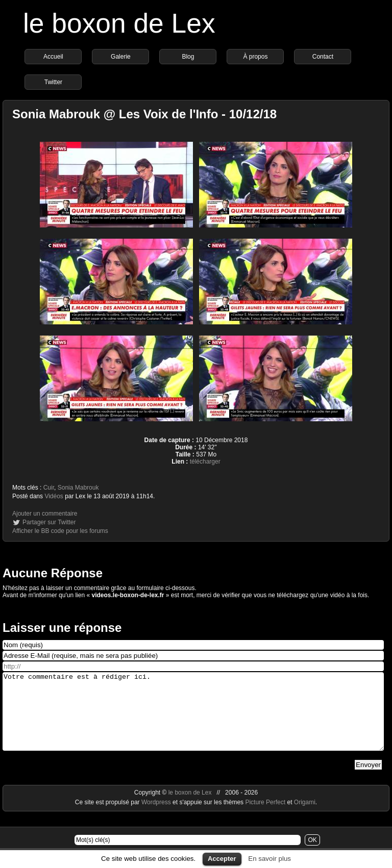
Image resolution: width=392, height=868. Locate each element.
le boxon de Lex (119, 23)
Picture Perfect (265, 818)
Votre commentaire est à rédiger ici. (193, 719)
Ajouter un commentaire (45, 514)
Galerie (121, 57)
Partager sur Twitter (49, 522)
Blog (188, 57)
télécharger (205, 462)
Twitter (53, 82)
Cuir (49, 488)
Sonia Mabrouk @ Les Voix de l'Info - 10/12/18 (144, 114)
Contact (323, 57)
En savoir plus (269, 859)
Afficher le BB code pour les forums (60, 531)
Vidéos (54, 496)
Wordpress (157, 818)
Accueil (53, 57)
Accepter (222, 859)
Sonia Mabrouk (78, 488)
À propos (255, 57)
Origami (305, 818)
